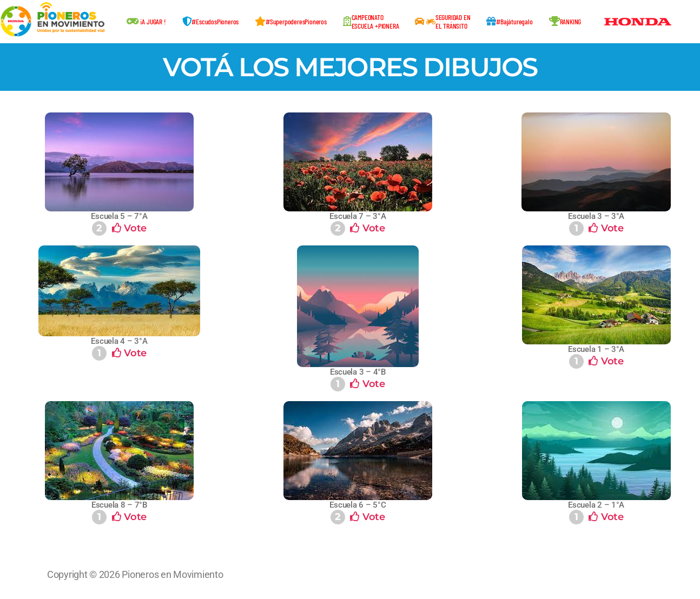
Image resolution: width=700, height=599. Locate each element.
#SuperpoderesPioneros (291, 21)
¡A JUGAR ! (146, 21)
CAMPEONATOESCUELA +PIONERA (371, 21)
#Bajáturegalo (509, 21)
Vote (119, 228)
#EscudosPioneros (211, 21)
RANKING (565, 21)
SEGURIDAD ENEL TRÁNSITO (443, 21)
